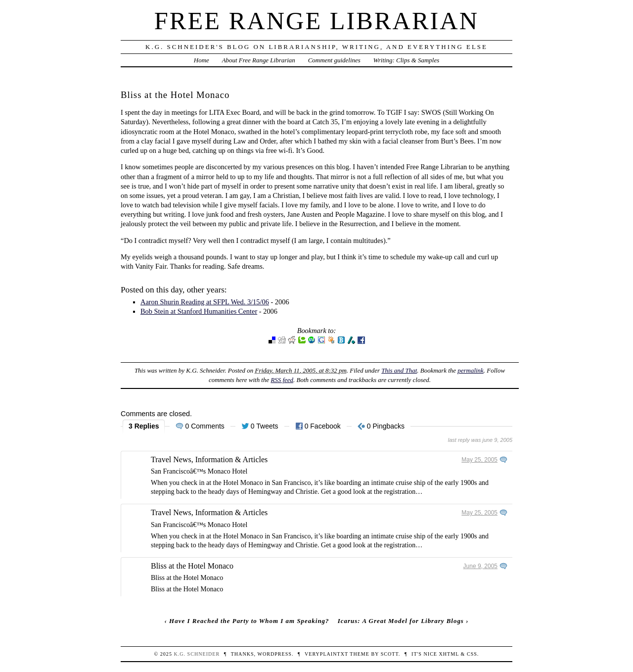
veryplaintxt (326, 654)
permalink (471, 370)
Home (202, 60)
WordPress (274, 654)
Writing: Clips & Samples (407, 60)
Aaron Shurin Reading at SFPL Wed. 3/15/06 (205, 302)
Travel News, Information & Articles (209, 459)
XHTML (449, 654)
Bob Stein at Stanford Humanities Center (199, 311)
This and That (399, 370)
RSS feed (282, 380)
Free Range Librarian (316, 21)
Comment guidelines (334, 60)
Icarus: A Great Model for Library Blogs (401, 621)
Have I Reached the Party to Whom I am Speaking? (249, 621)
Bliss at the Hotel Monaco (192, 566)
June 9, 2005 (480, 566)
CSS (472, 654)
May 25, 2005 (479, 460)
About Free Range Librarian (259, 60)
